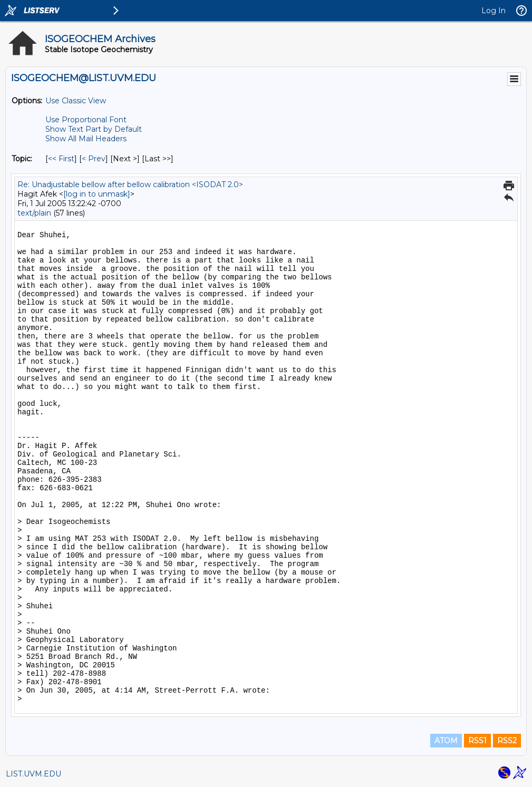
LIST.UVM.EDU (33, 774)
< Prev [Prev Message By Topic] (94, 159)
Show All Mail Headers (86, 139)
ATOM (446, 741)
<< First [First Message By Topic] (61, 159)
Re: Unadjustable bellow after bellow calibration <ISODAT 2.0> (130, 184)
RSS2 (507, 741)
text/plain (34, 213)
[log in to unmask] (97, 194)
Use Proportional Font (86, 120)
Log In (494, 11)
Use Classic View (76, 101)
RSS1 (477, 741)
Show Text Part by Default (94, 129)
